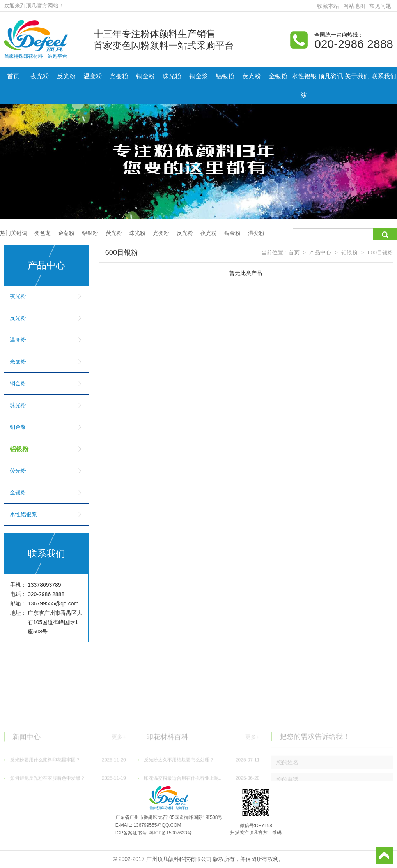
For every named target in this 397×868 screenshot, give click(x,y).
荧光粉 (252, 76)
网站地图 (354, 6)
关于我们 (357, 76)
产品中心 (320, 252)
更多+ (119, 769)
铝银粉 (225, 76)
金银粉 (278, 76)
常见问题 (380, 6)
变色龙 (43, 233)
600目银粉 (380, 252)
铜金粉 (145, 76)
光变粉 (119, 76)
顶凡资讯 (331, 76)
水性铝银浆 (304, 86)
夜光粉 (40, 76)
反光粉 (66, 76)
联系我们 (384, 76)
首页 (13, 76)
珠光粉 (172, 76)
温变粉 (93, 76)
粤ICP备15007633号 (170, 833)
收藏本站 (328, 6)
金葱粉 (66, 233)
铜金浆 (198, 76)
